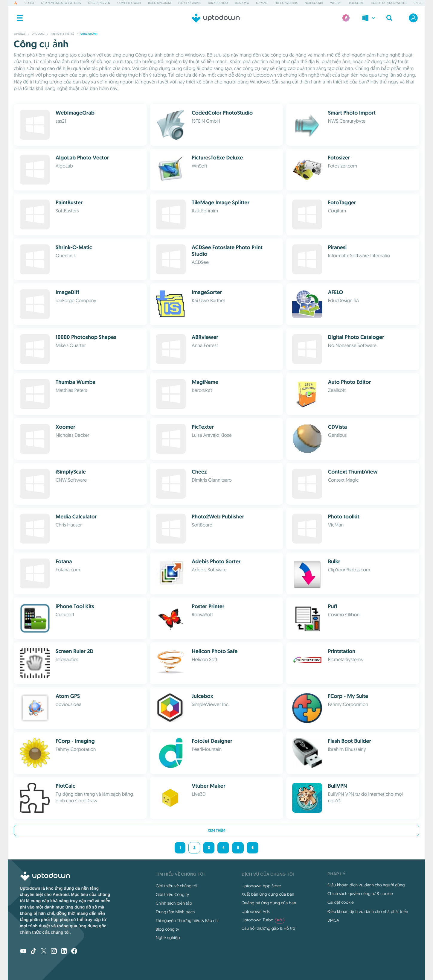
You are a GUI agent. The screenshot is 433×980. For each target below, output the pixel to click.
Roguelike (356, 3)
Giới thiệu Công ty (172, 894)
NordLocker (314, 3)
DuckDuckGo (218, 3)
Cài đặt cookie (341, 902)
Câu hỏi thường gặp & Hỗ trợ (269, 928)
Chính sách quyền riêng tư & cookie (360, 894)
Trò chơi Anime (189, 3)
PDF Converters (286, 3)
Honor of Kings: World (389, 3)
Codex (29, 3)
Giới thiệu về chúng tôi (177, 886)
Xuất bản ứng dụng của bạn (268, 894)
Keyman (262, 3)
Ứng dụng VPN (99, 3)
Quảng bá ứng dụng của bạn (269, 903)
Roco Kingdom (159, 3)
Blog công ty (167, 929)
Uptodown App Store (261, 886)
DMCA (333, 920)
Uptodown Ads (256, 911)
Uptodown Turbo (263, 920)
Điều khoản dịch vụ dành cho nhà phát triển (368, 911)
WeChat (336, 3)
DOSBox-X (242, 3)
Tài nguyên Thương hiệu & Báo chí (187, 920)
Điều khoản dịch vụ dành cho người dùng (366, 885)
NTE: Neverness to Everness (61, 3)
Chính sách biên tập (174, 903)
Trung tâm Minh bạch (175, 912)
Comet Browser (129, 3)
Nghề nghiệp (168, 938)
